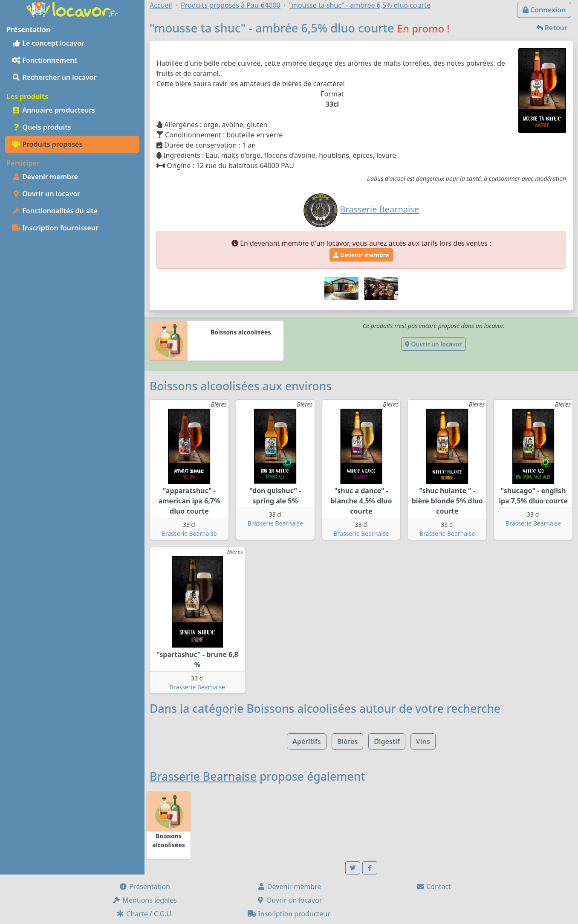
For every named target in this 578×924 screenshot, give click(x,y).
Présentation (144, 886)
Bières (347, 741)
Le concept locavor (48, 43)
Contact (433, 886)
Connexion (544, 10)
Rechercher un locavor (54, 77)
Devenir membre (45, 177)
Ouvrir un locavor (46, 194)
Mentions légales (144, 900)
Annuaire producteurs (53, 110)
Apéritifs (306, 741)
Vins (423, 741)
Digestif (387, 741)
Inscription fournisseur (55, 228)
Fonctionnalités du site (55, 211)
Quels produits (42, 127)
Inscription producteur (289, 914)
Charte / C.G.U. (144, 914)
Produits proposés (47, 144)
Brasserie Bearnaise (189, 533)
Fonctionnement (45, 60)
